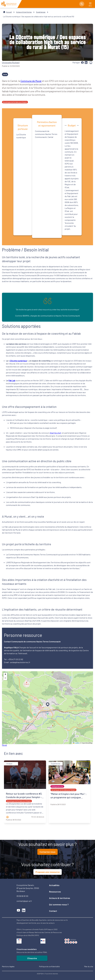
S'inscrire (32, 958)
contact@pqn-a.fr (24, 901)
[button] (47, 704)
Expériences (41, 12)
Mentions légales (8, 966)
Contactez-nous (47, 852)
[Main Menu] (90, 3)
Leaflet (76, 743)
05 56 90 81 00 (22, 896)
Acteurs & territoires (24, 12)
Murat (4, 745)
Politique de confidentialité (49, 966)
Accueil (9, 12)
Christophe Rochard (11, 62)
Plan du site (89, 966)
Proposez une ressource (48, 872)
